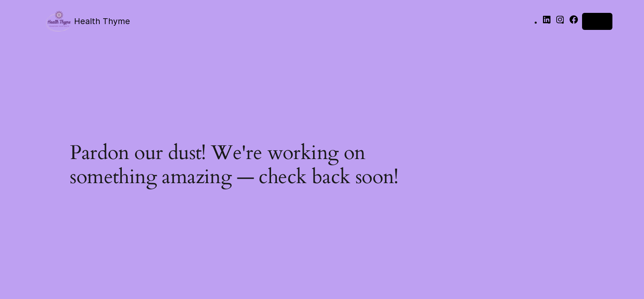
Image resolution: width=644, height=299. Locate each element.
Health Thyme (102, 21)
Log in (597, 21)
